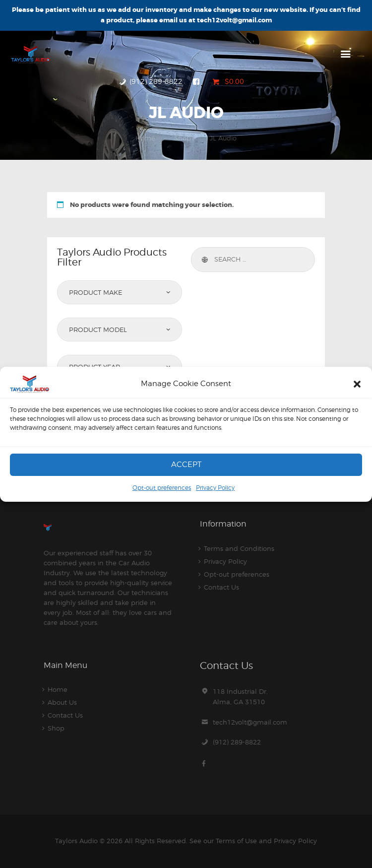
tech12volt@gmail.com (250, 722)
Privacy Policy (215, 488)
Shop (183, 138)
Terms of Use (236, 841)
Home (145, 138)
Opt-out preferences (162, 488)
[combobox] (120, 292)
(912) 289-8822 (237, 742)
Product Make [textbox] (95, 292)
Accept (186, 465)
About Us (62, 702)
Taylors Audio (76, 841)
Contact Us (221, 587)
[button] (357, 384)
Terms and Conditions (239, 548)
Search (204, 260)
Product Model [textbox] (98, 330)
